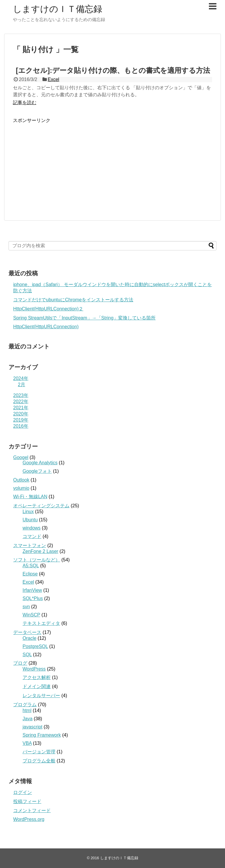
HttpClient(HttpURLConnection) (46, 327)
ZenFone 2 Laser (40, 551)
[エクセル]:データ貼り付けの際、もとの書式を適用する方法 (113, 70)
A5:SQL (31, 566)
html (27, 710)
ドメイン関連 (37, 686)
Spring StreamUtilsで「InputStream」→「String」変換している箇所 (84, 318)
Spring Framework (42, 735)
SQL (27, 655)
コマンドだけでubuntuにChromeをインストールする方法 (73, 300)
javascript (33, 727)
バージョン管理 (39, 752)
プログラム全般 (39, 761)
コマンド (32, 536)
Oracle (29, 638)
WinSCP (31, 615)
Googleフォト (37, 471)
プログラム (25, 705)
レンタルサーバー (41, 696)
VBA (27, 743)
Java (28, 719)
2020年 (21, 414)
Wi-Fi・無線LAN (30, 497)
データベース (27, 632)
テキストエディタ (41, 623)
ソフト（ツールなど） (37, 560)
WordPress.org (29, 819)
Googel (21, 457)
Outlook (21, 480)
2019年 (21, 420)
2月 (22, 385)
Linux (28, 512)
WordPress (34, 669)
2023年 (21, 395)
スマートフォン (30, 545)
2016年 (21, 426)
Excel (53, 79)
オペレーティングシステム (41, 506)
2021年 (21, 408)
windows (31, 528)
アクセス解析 (37, 677)
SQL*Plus (33, 598)
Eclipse (30, 574)
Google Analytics (40, 463)
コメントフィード (32, 811)
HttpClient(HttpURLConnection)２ (48, 309)
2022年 (21, 402)
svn (26, 607)
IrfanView (32, 590)
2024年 (21, 378)
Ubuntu (30, 520)
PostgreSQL (35, 646)
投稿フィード (27, 801)
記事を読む (25, 103)
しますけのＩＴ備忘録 (58, 9)
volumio (21, 488)
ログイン (23, 792)
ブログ (20, 663)
